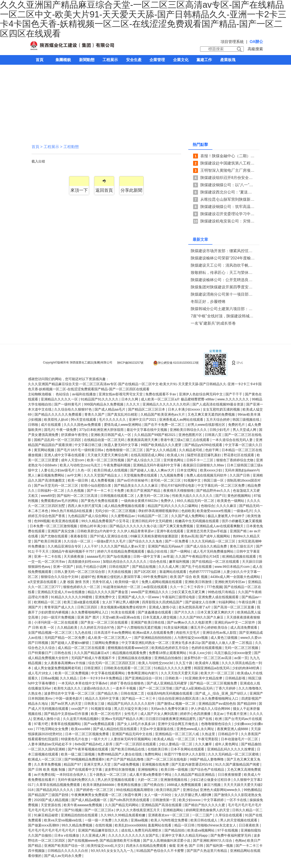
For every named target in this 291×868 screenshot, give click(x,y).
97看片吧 (41, 724)
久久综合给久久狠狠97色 (73, 409)
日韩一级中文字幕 (147, 556)
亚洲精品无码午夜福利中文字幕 (157, 465)
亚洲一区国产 (64, 567)
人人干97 (91, 546)
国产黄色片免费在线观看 (100, 501)
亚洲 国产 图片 (89, 617)
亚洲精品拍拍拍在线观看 (80, 815)
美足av (219, 714)
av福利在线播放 (85, 394)
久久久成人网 (169, 567)
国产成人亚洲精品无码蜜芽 (167, 683)
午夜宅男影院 (209, 739)
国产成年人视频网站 (215, 536)
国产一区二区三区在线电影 (167, 759)
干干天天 (42, 551)
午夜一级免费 (67, 430)
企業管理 (157, 60)
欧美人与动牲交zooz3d (156, 663)
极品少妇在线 (158, 551)
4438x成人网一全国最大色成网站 (236, 577)
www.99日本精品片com (233, 567)
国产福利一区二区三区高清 (78, 496)
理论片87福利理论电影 (178, 485)
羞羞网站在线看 (160, 825)
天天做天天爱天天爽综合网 (108, 455)
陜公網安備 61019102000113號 (176, 363)
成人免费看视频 (103, 480)
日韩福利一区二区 (51, 491)
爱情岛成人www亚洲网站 (123, 425)
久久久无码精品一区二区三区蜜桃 (234, 754)
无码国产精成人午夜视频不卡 (94, 658)
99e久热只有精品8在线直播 (72, 511)
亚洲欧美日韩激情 (199, 582)
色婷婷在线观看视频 (207, 648)
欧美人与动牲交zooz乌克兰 (81, 465)
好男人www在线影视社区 (207, 425)
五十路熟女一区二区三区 (108, 775)
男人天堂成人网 (245, 430)
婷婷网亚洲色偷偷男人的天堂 (208, 810)
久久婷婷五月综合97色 (98, 627)
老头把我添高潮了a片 (195, 607)
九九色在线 (83, 633)
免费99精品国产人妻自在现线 (120, 754)
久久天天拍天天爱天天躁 (180, 673)
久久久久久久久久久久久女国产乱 (134, 835)
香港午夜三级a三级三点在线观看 (185, 440)
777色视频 (214, 587)
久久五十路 (184, 663)
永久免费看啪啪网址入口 (90, 612)
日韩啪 (34, 425)
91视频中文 (193, 480)
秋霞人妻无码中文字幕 (122, 445)
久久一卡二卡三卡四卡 (187, 587)
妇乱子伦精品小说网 (92, 567)
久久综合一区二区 (78, 541)
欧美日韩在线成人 (204, 820)
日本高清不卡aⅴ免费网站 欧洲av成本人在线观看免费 (134, 633)
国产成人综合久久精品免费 (207, 546)
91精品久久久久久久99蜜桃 (72, 597)
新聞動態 (87, 60)
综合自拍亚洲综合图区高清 (179, 698)
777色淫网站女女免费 (52, 729)
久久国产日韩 (240, 475)
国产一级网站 (181, 551)
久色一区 (85, 470)
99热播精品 (252, 790)
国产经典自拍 (154, 785)
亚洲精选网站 (173, 810)
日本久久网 (130, 399)
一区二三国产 (203, 815)
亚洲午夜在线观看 (170, 531)
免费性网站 (153, 754)
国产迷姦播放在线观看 (155, 612)
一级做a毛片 (243, 511)
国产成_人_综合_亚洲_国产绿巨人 (221, 693)
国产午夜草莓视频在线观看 (88, 749)
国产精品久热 (108, 693)
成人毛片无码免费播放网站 (214, 551)
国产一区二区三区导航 (156, 688)
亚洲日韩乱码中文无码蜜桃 (152, 521)
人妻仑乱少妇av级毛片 (58, 470)
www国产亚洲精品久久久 (150, 592)
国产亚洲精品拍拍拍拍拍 (153, 638)
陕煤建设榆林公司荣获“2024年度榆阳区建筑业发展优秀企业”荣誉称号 (223, 258)
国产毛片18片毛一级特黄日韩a (80, 450)
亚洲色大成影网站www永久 (221, 790)
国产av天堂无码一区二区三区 (57, 485)
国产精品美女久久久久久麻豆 (136, 485)
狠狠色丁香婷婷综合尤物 (235, 460)
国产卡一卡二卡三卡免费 (106, 491)
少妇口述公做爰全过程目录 (211, 780)
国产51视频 (73, 810)
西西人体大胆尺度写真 (85, 506)
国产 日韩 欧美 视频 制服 (47, 769)
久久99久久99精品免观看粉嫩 (123, 815)
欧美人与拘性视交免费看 (170, 820)
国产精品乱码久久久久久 (55, 790)
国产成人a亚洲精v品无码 (194, 688)
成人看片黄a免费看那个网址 (151, 775)
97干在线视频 (228, 830)
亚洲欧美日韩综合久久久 (189, 430)
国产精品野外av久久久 (214, 491)
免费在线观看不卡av (161, 394)
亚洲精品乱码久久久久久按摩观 (231, 749)
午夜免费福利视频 (117, 465)
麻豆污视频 (213, 785)
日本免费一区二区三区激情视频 (54, 526)
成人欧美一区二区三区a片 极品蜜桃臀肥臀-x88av (178, 399)
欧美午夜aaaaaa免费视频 (83, 805)
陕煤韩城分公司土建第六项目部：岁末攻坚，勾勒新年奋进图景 (223, 309)
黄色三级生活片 (242, 546)
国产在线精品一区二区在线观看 (216, 562)
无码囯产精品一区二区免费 (65, 638)
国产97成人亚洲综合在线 (109, 536)
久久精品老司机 (191, 450)
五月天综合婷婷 (218, 420)
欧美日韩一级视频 (175, 769)
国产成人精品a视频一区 (90, 800)
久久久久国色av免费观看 (83, 425)
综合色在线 (158, 562)
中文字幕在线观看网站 (108, 673)
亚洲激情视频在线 (174, 780)
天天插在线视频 (120, 572)
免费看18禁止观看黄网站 (168, 653)
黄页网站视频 (45, 450)
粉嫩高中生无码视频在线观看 (197, 521)
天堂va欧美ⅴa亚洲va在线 (122, 617)
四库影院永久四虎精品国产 (163, 602)
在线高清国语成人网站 (148, 455)
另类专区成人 (103, 582)
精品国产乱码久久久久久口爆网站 (173, 506)
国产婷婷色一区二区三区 (95, 790)
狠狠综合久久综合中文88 (60, 577)
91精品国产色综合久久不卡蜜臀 (160, 851)
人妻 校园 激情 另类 (75, 582)
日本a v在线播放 (67, 835)
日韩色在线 (63, 653)
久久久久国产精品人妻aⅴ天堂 (123, 546)
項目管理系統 (232, 42)
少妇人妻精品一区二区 (176, 744)
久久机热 (122, 820)
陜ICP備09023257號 (130, 363)
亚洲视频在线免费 (156, 764)
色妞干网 (212, 450)
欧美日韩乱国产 (169, 790)
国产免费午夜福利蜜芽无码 (231, 835)
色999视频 (42, 521)
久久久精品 (69, 678)
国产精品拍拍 (175, 830)
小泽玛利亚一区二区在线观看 (56, 622)
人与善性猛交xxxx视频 (191, 638)
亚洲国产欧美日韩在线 (148, 622)
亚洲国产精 (239, 531)
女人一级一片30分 (158, 795)
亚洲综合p (190, 790)
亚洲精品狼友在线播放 (135, 658)
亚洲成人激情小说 (163, 607)
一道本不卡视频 (125, 688)
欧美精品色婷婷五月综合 (170, 648)
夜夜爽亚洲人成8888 (233, 729)
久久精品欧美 (68, 627)
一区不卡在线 (237, 800)
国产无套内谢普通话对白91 (192, 764)
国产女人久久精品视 (162, 450)
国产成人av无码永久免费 (63, 856)
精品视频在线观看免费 (130, 653)
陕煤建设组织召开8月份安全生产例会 (232, 178)
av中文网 (74, 475)
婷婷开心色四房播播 (196, 714)
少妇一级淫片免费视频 (58, 617)
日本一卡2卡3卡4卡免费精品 (101, 678)
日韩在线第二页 (133, 693)
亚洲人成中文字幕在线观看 (65, 455)
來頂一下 (79, 190)
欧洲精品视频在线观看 (240, 556)
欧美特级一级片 (127, 582)
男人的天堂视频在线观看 (116, 780)
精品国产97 (73, 764)
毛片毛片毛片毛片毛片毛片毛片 (52, 830)
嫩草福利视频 (180, 562)
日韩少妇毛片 (220, 430)
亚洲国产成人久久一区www (139, 597)
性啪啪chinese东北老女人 (217, 825)
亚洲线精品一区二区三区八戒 (177, 734)
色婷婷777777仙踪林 (205, 572)
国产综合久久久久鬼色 (146, 541)
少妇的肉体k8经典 (246, 668)
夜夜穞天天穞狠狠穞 (179, 491)
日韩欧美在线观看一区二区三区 (128, 668)
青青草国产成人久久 (60, 607)
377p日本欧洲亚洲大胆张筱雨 (102, 430)
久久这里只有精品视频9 (81, 719)
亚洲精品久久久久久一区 (60, 399)
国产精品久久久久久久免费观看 (59, 414)
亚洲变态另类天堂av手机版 (207, 531)
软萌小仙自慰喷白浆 (96, 485)
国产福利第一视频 (220, 846)
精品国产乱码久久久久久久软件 (131, 704)
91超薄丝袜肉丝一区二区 (122, 587)
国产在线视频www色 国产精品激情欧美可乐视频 (104, 840)
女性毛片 (131, 714)
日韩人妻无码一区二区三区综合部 (80, 572)
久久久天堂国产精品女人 (103, 475)
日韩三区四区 (88, 607)
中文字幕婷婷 (214, 800)
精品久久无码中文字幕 (102, 698)
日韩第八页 (214, 435)
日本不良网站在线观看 (188, 749)
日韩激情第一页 (165, 800)
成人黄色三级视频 (224, 638)
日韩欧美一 (174, 678)
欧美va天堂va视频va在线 (63, 820)
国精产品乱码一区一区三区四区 (58, 440)
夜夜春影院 (79, 536)
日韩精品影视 (236, 678)
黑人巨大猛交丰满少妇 (131, 709)
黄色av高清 (189, 536)
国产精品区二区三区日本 (147, 409)
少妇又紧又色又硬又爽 (189, 592)
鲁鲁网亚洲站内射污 (143, 673)
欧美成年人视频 (208, 663)
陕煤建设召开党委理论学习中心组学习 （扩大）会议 (245, 214)
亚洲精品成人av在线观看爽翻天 (220, 526)
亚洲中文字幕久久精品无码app (185, 835)
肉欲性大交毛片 (188, 633)
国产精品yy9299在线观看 (204, 445)
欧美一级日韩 (78, 480)
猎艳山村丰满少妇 (94, 526)
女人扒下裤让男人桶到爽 (121, 602)
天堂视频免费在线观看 (141, 475)
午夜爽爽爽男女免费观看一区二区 (97, 795)
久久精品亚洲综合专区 (65, 546)
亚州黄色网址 (174, 460)
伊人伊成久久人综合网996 (211, 709)
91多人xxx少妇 (201, 653)
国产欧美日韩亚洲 (48, 541)
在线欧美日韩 (158, 749)
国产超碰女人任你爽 (201, 602)
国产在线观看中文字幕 (86, 769)
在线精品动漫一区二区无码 (105, 440)
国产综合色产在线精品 (208, 769)
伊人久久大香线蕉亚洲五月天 (138, 810)
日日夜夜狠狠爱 (230, 775)
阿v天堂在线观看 (84, 420)
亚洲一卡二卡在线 (48, 556)
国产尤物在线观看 (55, 536)
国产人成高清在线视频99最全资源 (218, 404)
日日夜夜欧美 (249, 825)
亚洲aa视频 (140, 820)
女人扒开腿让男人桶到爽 (193, 795)
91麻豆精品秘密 (46, 815)
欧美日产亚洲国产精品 (144, 491)
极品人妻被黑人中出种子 (227, 516)
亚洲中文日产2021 (143, 420)
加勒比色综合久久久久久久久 (125, 562)
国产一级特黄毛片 (68, 404)
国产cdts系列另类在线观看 (130, 800)
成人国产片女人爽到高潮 (159, 714)
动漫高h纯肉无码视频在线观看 (170, 693)
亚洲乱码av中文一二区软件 (235, 622)
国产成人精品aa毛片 (110, 409)
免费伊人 (168, 501)
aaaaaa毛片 (96, 556)
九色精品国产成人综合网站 (88, 516)
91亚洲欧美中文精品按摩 (204, 678)
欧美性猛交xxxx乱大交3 (106, 846)
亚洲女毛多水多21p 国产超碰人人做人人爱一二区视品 (212, 643)
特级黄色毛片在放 (75, 739)
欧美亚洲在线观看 (66, 521)
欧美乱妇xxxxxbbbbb (130, 825)
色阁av (240, 840)
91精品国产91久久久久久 (100, 399)
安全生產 (134, 60)
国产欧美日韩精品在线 (128, 749)
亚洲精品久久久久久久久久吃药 (167, 404)
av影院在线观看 (156, 587)
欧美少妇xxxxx (190, 800)
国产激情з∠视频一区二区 (177, 704)
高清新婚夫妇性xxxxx (85, 562)
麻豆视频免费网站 (51, 475)
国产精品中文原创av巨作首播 (67, 714)
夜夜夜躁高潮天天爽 (143, 440)
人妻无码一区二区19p (153, 496)
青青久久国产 (95, 414)
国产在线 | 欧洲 (211, 719)
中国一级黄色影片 (69, 698)
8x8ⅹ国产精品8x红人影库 (94, 744)
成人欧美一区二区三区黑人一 (110, 638)
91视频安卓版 (101, 709)
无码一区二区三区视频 (242, 648)
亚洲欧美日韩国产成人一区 (111, 435)
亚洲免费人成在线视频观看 (219, 597)
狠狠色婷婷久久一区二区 (82, 587)
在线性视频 (104, 825)
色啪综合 (208, 506)
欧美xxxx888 (81, 729)
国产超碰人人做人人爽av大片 (153, 470)
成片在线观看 (51, 425)
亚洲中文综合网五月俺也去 (178, 724)
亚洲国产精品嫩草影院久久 (99, 830)
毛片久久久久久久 (113, 420)
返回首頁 (104, 190)
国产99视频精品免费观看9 (85, 759)
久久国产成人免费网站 (189, 516)
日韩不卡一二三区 (200, 460)
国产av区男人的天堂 (67, 704)
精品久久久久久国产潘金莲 (108, 592)
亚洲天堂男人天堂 (98, 764)
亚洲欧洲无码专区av (230, 582)
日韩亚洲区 (93, 668)
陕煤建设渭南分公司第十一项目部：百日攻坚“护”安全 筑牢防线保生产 (223, 294)
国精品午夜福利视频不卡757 (73, 551)
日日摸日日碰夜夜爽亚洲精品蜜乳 (171, 719)
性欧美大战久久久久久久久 (193, 496)
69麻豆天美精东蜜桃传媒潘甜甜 (155, 536)
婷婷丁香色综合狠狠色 (128, 683)
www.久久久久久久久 (234, 399)
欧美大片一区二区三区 (218, 673)
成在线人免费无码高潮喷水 (142, 830)
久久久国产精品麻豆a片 (92, 653)
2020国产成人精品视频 (52, 800)
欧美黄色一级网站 (231, 501)
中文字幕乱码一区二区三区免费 (222, 485)
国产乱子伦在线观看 (197, 567)
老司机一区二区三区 (166, 480)
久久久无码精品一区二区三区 (214, 541)
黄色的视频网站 (240, 496)
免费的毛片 (237, 425)
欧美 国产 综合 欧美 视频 (189, 577)
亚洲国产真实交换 (61, 531)
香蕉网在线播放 (129, 785)
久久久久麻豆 (227, 506)
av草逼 (168, 556)
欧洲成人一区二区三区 (45, 759)
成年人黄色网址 (227, 744)
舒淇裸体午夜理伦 (75, 435)
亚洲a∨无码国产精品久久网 (122, 719)
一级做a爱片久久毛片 (110, 541)
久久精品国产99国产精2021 (155, 435)
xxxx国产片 (80, 709)
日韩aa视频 (49, 678)
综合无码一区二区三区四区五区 (112, 663)
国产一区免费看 (177, 541)
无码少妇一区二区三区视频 (116, 511)
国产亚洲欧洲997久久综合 (213, 840)
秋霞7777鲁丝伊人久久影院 (185, 754)
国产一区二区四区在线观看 (136, 744)
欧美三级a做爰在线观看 (82, 602)
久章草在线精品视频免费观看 (59, 785)
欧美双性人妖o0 (57, 420)
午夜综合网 (247, 602)
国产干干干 (234, 394)
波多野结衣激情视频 (120, 769)
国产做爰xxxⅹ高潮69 (44, 825)
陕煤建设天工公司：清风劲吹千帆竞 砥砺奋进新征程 (223, 265)
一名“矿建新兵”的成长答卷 (213, 323)
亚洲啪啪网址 (148, 769)
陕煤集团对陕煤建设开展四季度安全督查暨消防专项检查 (223, 287)
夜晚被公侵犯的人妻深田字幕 (119, 577)
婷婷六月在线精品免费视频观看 (121, 551)
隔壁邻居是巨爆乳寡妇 (204, 455)
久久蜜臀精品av (123, 516)
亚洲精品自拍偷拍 (168, 658)
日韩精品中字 (229, 734)
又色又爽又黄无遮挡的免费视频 (212, 414)
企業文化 (181, 60)
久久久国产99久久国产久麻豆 (202, 617)
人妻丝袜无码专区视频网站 (131, 739)
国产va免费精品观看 (99, 724)
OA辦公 (256, 42)
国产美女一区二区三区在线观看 (105, 622)
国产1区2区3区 (146, 572)
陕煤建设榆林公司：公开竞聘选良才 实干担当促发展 (223, 280)
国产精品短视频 (144, 567)
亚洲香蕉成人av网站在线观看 (182, 420)
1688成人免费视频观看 (184, 785)
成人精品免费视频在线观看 (125, 506)
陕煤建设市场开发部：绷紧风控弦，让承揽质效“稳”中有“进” (223, 251)
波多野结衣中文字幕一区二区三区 (70, 693)
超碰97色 (88, 577)
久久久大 (133, 404)
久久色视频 (76, 491)
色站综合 (63, 394)
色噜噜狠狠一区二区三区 (125, 450)
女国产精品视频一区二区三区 (50, 633)
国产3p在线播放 (119, 556)
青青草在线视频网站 (66, 724)
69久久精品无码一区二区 (196, 501)
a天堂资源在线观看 (43, 582)
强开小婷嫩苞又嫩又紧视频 (242, 521)
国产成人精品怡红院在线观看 (115, 729)
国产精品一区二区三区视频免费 (214, 683)
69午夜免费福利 (156, 577)
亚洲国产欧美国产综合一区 (65, 846)
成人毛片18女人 (40, 673)
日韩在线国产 (120, 567)
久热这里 (209, 734)
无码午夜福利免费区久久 (77, 780)
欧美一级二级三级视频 (78, 754)
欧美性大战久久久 (68, 688)
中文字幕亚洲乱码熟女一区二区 (146, 643)
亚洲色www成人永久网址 (196, 729)
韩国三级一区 (214, 480)
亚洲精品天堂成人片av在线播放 (62, 592)
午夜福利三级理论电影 (179, 597)
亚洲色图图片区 (191, 435)
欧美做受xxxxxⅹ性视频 (214, 511)
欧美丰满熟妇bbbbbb (99, 785)
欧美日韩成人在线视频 (111, 470)
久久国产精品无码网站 (122, 805)
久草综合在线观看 (229, 815)
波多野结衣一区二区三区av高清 (208, 658)
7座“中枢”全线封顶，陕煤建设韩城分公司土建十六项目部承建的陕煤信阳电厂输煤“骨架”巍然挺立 (223, 316)
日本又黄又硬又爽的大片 (216, 612)
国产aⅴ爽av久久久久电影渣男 (190, 622)
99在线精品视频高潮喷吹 (135, 790)
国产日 (220, 496)
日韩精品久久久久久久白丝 (68, 851)
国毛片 (49, 430)
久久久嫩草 (204, 744)
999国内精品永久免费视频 (104, 404)
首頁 (40, 60)
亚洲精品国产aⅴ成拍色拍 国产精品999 (228, 704)
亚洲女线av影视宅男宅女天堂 (121, 394)
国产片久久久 (185, 612)
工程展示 (110, 60)
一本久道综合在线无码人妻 (233, 440)
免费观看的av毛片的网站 (60, 501)
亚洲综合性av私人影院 (220, 633)
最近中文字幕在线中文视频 (147, 430)
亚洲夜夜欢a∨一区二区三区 (169, 815)
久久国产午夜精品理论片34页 (198, 556)
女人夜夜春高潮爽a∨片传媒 (65, 663)
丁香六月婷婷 (226, 688)
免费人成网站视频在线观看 (162, 582)
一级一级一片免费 (99, 820)
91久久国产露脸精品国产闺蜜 (238, 764)
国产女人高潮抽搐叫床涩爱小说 (167, 840)
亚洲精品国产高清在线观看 (162, 805)
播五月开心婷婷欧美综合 (210, 627)
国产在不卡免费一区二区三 (165, 425)
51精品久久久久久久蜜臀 (173, 668)
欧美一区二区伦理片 (107, 714)
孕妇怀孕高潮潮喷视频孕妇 (159, 511)
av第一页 (241, 658)
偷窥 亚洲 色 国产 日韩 (186, 846)
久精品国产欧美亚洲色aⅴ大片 (163, 414)
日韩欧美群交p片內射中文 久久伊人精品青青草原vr (116, 531)
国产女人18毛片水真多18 (137, 724)
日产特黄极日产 (40, 653)
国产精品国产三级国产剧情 (49, 795)
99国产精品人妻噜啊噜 (207, 759)
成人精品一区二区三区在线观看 (82, 648)
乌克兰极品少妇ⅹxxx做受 (233, 653)
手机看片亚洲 (237, 714)
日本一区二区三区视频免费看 (88, 734)
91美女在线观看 (123, 612)
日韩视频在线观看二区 (118, 496)
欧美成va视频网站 (201, 830)
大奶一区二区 (148, 780)
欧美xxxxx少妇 (212, 470)
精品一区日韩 (185, 825)
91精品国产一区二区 (153, 516)
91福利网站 (227, 602)
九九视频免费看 (172, 475)
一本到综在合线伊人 (72, 775)
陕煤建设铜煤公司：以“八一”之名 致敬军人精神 (241, 185)
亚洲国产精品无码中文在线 (133, 734)
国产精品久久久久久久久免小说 (134, 526)
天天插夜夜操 (74, 556)
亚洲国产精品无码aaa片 (166, 546)
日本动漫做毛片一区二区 (240, 739)
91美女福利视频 (176, 627)
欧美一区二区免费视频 (72, 673)
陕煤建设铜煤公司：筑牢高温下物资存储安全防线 (243, 207)
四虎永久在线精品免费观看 (147, 846)
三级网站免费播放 (106, 643)
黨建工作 (204, 60)
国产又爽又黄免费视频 (177, 526)
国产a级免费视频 (127, 764)
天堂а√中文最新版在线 (157, 729)
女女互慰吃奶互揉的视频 (222, 409)
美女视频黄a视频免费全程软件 (124, 607)
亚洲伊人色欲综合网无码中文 (201, 394)
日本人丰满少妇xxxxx (184, 409)
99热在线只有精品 (222, 592)
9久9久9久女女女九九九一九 (112, 851)
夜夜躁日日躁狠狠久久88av (204, 465)
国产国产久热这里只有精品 (207, 851)
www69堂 (48, 496)
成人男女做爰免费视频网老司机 (58, 668)
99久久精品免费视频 (78, 825)
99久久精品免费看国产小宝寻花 (105, 521)
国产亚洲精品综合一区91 (144, 678)
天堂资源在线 (51, 805)
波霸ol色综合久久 (97, 688)
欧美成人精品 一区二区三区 (175, 739)
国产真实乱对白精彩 (123, 414)
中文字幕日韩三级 (88, 445)
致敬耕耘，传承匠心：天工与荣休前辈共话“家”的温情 (223, 273)
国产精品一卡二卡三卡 (139, 698)
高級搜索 (255, 49)
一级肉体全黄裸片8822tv (140, 501)
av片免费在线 (44, 775)
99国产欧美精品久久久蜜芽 (162, 445)
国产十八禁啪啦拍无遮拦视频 (139, 627)
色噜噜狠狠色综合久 (217, 724)
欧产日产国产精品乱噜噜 (126, 759)
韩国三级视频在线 (246, 420)
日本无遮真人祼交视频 (160, 617)
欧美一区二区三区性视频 (106, 460)
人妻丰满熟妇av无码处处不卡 (51, 744)
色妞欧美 (188, 511)
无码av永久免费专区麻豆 (170, 709)
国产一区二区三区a (99, 810)
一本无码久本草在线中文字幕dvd (83, 683)
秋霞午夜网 (133, 795)
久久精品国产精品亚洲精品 (195, 775)
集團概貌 (63, 60)
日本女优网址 (188, 470)
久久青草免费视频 (48, 764)
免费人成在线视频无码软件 (207, 475)
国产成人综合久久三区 (144, 460)
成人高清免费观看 (244, 627)
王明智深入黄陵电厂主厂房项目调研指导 (235, 170)
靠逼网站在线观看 (173, 572)
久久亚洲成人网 (94, 835)
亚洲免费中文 (106, 597)
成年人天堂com (73, 460)
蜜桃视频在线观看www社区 (129, 648)
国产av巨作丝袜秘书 (133, 480)
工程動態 (71, 147)
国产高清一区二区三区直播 (234, 607)
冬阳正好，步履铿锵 (208, 302)
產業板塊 (228, 60)
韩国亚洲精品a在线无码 (212, 668)
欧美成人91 (176, 455)
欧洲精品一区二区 (48, 602)
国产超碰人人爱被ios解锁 (70, 643)
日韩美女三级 (95, 704)
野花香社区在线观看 (239, 455)
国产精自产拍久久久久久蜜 (205, 805)
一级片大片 (100, 739)
